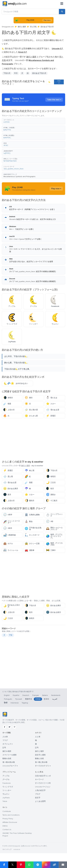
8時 (50, 521)
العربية (55, 699)
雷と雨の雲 (31, 410)
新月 (7, 495)
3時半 (8, 528)
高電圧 (51, 416)
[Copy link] (54, 865)
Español (16, 695)
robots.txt (17, 849)
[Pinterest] (14, 727)
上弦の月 (9, 410)
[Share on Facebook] (4, 865)
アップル (6, 776)
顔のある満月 (11, 489)
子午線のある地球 (33, 529)
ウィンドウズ (8, 787)
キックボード (32, 535)
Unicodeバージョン (43, 787)
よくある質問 (40, 801)
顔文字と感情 (40, 755)
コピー (59, 82)
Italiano (45, 695)
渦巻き (51, 495)
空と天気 (33, 27)
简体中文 (29, 699)
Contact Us (7, 830)
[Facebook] (4, 727)
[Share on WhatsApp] (29, 865)
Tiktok (5, 801)
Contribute (7, 811)
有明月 (8, 398)
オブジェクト (8, 744)
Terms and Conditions (11, 815)
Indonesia (15, 703)
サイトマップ (7, 849)
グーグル (6, 779)
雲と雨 (8, 477)
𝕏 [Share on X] (12, 865)
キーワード (39, 779)
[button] (33, 121)
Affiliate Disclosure (10, 822)
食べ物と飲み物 (41, 762)
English (7, 695)
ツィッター (7, 790)
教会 (29, 521)
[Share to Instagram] (46, 865)
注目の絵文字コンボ (43, 776)
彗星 (7, 404)
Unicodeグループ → (10, 766)
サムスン (6, 794)
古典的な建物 (32, 515)
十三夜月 (52, 501)
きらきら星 (31, 416)
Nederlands (56, 695)
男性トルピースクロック (54, 529)
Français (36, 695)
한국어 (46, 699)
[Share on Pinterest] (21, 865)
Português (8, 699)
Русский (19, 699)
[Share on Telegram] (38, 865)
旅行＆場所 (7, 751)
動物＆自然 (7, 759)
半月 (16, 73)
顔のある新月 (53, 612)
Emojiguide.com (8, 27)
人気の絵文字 (40, 790)
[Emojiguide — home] (15, 4)
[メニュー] (62, 4)
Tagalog (25, 703)
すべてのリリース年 (43, 783)
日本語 (38, 699)
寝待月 (30, 501)
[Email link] (63, 865)
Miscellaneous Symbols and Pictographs (19, 176)
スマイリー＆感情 (9, 755)
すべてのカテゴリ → (43, 766)
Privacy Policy (8, 819)
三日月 (51, 483)
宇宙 (11, 635)
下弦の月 (7, 73)
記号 (4, 748)
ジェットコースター (12, 522)
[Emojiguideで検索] (30, 12)
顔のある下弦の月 (39, 73)
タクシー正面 (32, 544)
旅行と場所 (22, 27)
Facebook (7, 783)
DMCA (5, 826)
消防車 (30, 550)
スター (51, 404)
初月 (50, 489)
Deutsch (26, 695)
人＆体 (5, 737)
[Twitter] (9, 727)
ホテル (8, 544)
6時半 (8, 515)
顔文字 (38, 798)
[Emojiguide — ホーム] (5, 714)
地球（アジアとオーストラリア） (54, 536)
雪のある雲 (53, 410)
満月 (29, 398)
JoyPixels (6, 798)
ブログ (38, 794)
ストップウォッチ (54, 515)
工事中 (51, 550)
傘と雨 (30, 471)
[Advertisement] (33, 439)
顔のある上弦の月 (12, 606)
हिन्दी (6, 703)
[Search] (62, 12)
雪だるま (52, 398)
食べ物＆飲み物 (9, 762)
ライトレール (11, 550)
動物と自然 (39, 759)
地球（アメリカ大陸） (54, 544)
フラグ (5, 740)
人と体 (38, 737)
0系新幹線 (9, 535)
